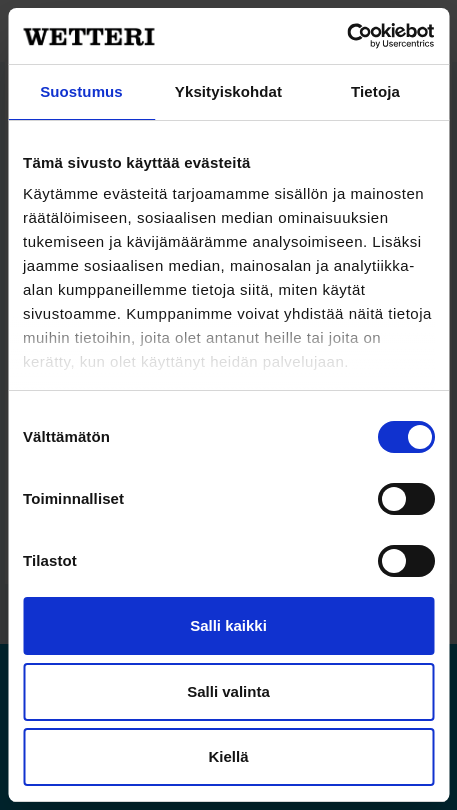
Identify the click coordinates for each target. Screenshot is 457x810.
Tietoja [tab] (375, 91)
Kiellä (228, 756)
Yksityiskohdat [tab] (228, 91)
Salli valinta (228, 691)
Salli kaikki (228, 625)
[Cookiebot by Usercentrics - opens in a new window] (346, 36)
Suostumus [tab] (81, 91)
